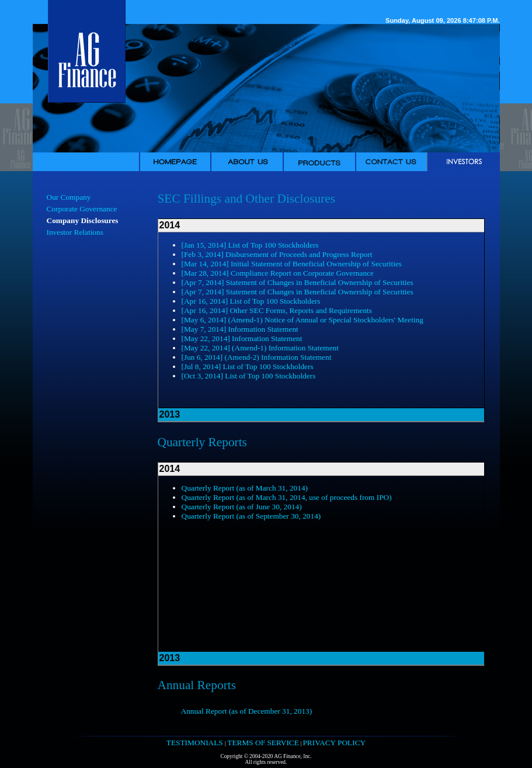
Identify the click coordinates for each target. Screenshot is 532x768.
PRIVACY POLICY (334, 743)
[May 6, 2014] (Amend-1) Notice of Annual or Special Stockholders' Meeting (302, 320)
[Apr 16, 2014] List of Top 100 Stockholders (251, 301)
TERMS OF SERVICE (263, 743)
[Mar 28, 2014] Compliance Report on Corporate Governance (278, 273)
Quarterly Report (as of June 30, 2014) (242, 507)
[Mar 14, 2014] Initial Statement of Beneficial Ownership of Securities (292, 264)
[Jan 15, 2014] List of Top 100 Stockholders (250, 245)
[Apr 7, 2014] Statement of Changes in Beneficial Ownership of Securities (298, 282)
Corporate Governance (82, 209)
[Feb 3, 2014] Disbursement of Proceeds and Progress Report (277, 254)
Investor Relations (75, 232)
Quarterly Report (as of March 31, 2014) (245, 488)
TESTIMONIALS (196, 743)
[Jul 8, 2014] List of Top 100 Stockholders (248, 366)
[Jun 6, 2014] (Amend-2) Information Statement (257, 357)
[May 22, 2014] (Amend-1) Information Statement (260, 348)
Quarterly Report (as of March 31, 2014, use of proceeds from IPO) (287, 497)
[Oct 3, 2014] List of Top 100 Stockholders (249, 376)
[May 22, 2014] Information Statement (242, 338)
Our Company (69, 197)
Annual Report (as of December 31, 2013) (247, 711)
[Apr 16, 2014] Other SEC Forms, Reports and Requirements (277, 310)
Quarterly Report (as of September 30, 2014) (251, 516)
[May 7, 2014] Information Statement (240, 329)
